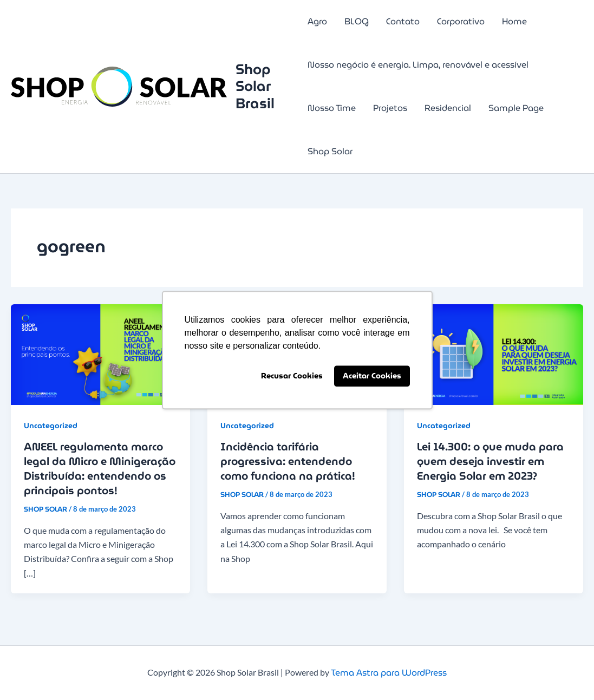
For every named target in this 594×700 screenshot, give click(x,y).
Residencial (448, 108)
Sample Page (516, 108)
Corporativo (461, 21)
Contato (403, 21)
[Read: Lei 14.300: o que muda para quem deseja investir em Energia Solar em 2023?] (494, 354)
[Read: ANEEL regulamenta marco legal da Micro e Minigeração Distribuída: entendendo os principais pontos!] (100, 354)
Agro (317, 21)
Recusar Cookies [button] (292, 376)
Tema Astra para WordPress (389, 673)
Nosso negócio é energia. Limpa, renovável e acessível (418, 65)
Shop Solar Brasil (255, 86)
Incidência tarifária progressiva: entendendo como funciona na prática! (288, 461)
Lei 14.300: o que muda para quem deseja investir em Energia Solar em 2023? (490, 461)
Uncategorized (51, 426)
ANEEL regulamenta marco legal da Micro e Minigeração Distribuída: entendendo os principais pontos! (100, 469)
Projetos (390, 108)
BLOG (357, 21)
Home (514, 21)
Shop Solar (330, 151)
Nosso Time (332, 108)
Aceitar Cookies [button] (372, 376)
